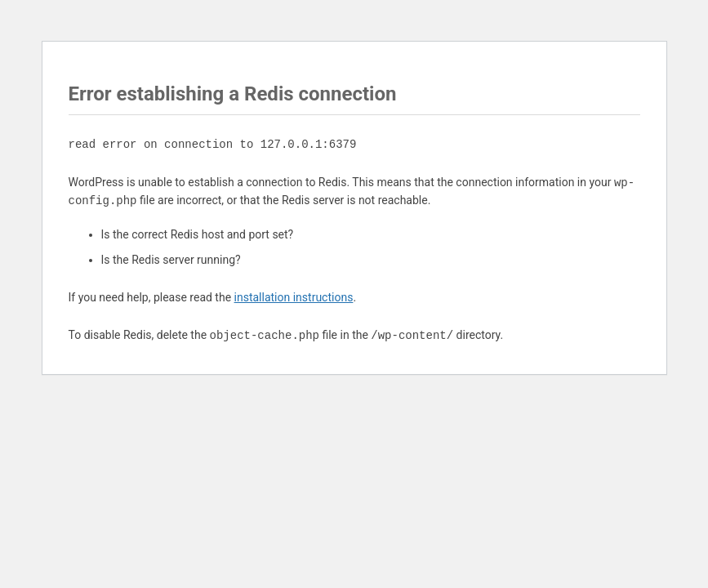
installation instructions (294, 297)
